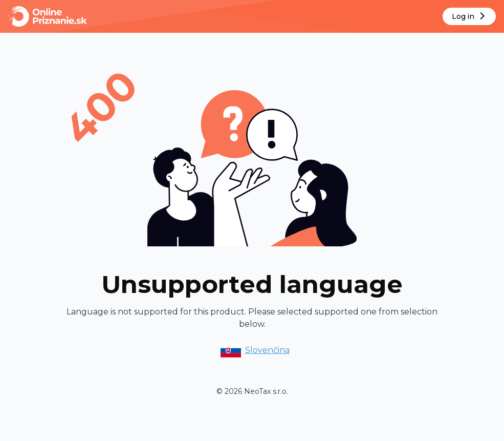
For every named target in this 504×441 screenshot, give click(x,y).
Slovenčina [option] (254, 350)
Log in (470, 16)
